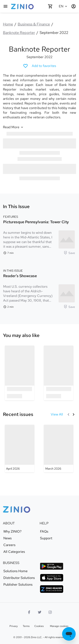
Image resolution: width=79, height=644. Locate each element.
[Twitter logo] (40, 612)
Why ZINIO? (12, 532)
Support (46, 538)
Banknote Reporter (19, 33)
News (7, 538)
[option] (20, 373)
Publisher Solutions (18, 585)
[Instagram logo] (50, 612)
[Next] (74, 414)
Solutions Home (15, 571)
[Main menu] (5, 6)
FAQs (44, 532)
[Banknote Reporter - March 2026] (59, 449)
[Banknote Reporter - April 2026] (20, 449)
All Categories (14, 552)
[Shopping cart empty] (50, 6)
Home (8, 24)
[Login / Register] (74, 6)
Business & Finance (34, 24)
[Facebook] (29, 612)
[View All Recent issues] (57, 414)
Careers (9, 545)
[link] (21, 335)
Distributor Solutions (19, 578)
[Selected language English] (63, 6)
